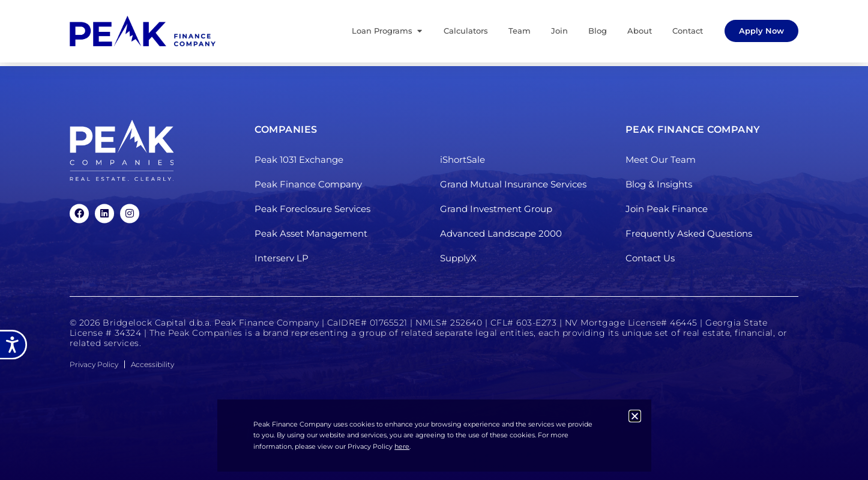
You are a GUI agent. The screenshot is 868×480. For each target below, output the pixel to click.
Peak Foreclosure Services (312, 209)
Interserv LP (282, 259)
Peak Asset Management (311, 234)
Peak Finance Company (308, 185)
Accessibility (152, 364)
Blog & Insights (659, 185)
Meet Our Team (661, 160)
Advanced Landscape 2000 (501, 234)
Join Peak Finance (667, 209)
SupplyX (458, 259)
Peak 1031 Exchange (299, 160)
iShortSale (463, 160)
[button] (635, 416)
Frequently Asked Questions (689, 234)
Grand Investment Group (496, 209)
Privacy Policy (94, 364)
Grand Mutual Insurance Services (513, 185)
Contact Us (650, 259)
